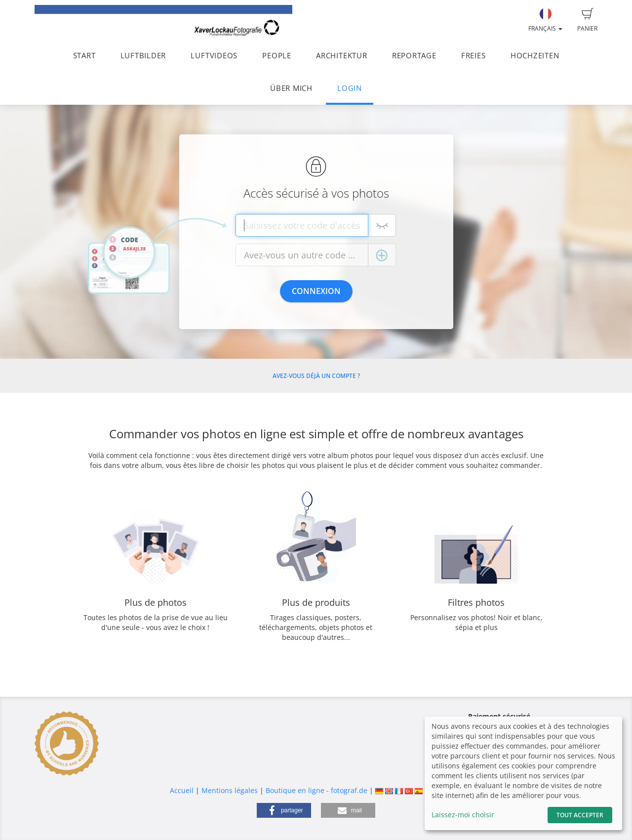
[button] (284, 810)
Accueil (182, 790)
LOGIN (350, 88)
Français (545, 20)
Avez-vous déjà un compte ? (316, 376)
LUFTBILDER (143, 56)
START (84, 56)
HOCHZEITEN (535, 56)
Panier (587, 20)
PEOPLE (277, 56)
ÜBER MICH (291, 88)
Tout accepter (580, 815)
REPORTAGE (414, 56)
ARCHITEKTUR (341, 56)
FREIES (474, 56)
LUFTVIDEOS (214, 56)
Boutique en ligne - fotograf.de (316, 790)
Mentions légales (230, 790)
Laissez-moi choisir (463, 815)
